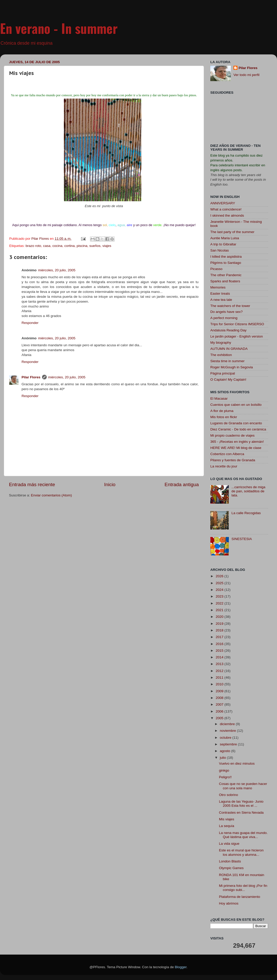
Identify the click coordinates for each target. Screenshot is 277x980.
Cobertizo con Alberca (227, 454)
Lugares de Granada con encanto (236, 423)
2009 (220, 691)
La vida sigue (229, 844)
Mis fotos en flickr (224, 417)
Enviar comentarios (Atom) (52, 495)
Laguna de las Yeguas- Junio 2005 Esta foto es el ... (241, 804)
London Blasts (230, 861)
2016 (220, 644)
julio (223, 758)
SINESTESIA (242, 539)
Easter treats (220, 294)
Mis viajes (227, 819)
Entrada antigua (182, 484)
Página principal (223, 373)
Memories (218, 287)
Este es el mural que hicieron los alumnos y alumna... (241, 852)
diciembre (228, 724)
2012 (220, 671)
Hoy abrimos (229, 903)
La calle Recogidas (246, 513)
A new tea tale (221, 300)
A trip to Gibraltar (223, 244)
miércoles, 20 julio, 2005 (57, 270)
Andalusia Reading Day (228, 330)
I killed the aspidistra (226, 257)
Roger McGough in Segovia (232, 367)
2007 (220, 704)
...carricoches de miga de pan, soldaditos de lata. (248, 491)
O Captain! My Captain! (228, 379)
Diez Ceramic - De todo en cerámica (238, 429)
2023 (220, 596)
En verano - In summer (59, 28)
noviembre (228, 731)
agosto (225, 751)
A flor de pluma (222, 411)
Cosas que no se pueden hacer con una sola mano (243, 786)
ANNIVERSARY (223, 203)
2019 (220, 624)
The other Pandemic (226, 275)
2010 (220, 684)
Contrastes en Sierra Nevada (241, 813)
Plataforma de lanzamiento (240, 897)
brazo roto (33, 246)
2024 (220, 590)
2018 (220, 630)
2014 (220, 657)
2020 (220, 617)
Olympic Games (231, 868)
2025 (220, 583)
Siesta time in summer (227, 361)
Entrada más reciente (32, 484)
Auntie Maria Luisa (225, 238)
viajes (107, 246)
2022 (220, 603)
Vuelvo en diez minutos (237, 763)
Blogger (181, 967)
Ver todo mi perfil (246, 75)
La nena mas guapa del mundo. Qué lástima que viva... (243, 835)
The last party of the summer (232, 232)
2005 (220, 718)
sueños (95, 246)
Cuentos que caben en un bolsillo (236, 405)
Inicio (110, 484)
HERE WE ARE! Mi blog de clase (236, 448)
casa (47, 246)
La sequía (227, 826)
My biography (221, 343)
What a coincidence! (226, 209)
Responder (30, 323)
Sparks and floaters (225, 281)
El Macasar (219, 398)
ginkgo (224, 770)
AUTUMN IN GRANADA (229, 349)
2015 (220, 651)
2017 (220, 637)
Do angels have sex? (226, 312)
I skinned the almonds (227, 215)
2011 (220, 678)
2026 (220, 576)
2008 (220, 698)
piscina (82, 246)
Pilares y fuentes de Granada (233, 460)
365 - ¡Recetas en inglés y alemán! (237, 442)
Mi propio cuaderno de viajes (233, 435)
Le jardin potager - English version (237, 336)
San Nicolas (220, 250)
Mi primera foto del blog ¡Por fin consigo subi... (243, 888)
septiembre (229, 744)
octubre (226, 738)
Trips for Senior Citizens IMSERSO (237, 324)
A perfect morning (224, 318)
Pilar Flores (31, 377)
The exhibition (221, 355)
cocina (57, 246)
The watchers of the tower (230, 306)
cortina (70, 246)
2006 (220, 711)
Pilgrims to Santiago (226, 263)
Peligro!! (225, 777)
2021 (220, 610)
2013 (220, 664)
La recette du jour (224, 466)
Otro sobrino (229, 795)
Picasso (216, 269)
